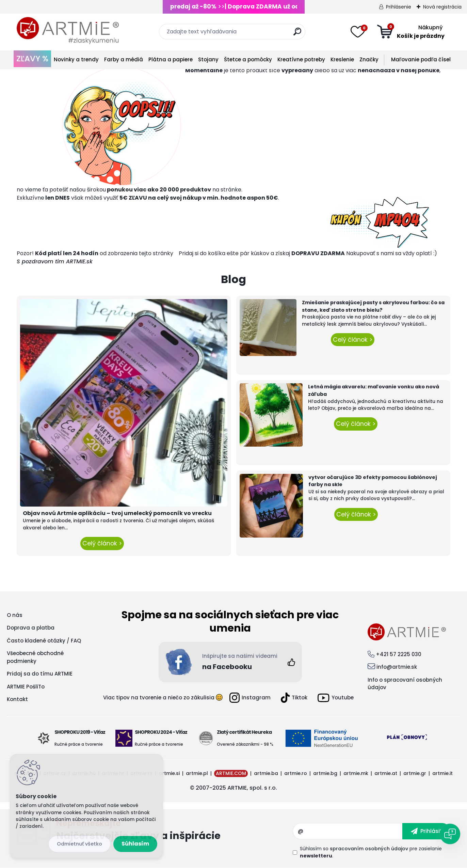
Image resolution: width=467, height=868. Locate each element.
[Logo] (68, 31)
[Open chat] (450, 834)
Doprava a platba (31, 628)
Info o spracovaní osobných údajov (405, 684)
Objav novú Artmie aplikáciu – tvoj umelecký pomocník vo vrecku (117, 513)
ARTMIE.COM (231, 773)
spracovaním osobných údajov (369, 849)
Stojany (208, 59)
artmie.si (169, 773)
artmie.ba (266, 773)
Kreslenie (342, 59)
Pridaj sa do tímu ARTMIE (40, 674)
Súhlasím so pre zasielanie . (371, 852)
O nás (15, 615)
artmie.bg (325, 773)
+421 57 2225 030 (399, 654)
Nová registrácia (442, 7)
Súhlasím (135, 844)
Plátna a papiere (171, 59)
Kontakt (17, 699)
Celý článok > (102, 543)
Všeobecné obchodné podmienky (35, 657)
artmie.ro (296, 773)
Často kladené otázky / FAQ (44, 641)
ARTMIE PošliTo (26, 687)
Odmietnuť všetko (79, 844)
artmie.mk (356, 773)
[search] (297, 34)
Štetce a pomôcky (248, 59)
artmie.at (386, 773)
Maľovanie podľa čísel (421, 59)
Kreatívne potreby (301, 59)
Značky (369, 59)
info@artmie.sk (397, 667)
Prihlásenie (399, 7)
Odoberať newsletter (174, 831)
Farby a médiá (124, 59)
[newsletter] (426, 831)
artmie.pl (197, 773)
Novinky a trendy (76, 59)
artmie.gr (415, 773)
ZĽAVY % (32, 59)
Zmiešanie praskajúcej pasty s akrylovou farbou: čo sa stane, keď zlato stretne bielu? (373, 306)
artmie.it (442, 773)
